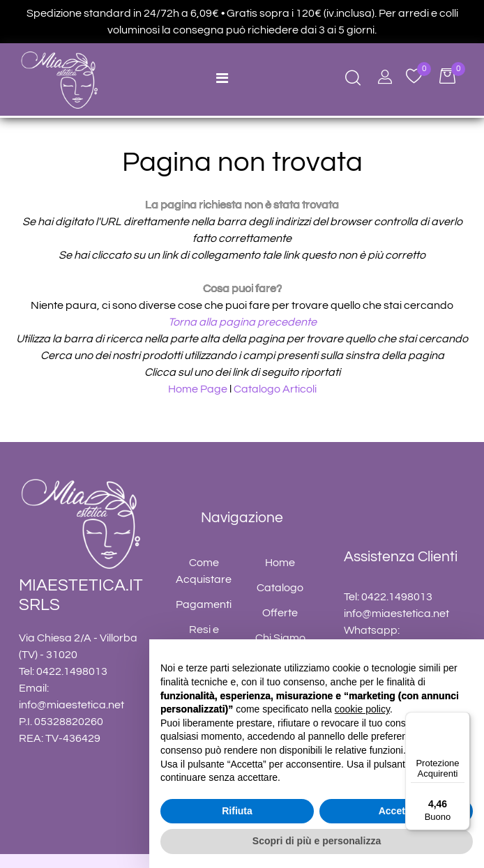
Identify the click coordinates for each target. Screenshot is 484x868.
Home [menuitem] (280, 563)
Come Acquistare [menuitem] (204, 571)
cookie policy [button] (362, 709)
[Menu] (462, 720)
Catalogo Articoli (275, 389)
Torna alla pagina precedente (242, 322)
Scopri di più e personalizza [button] (317, 841)
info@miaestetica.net (71, 705)
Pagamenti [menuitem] (204, 604)
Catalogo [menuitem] (280, 588)
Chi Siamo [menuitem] (280, 638)
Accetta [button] (396, 811)
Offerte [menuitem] (280, 613)
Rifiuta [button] (237, 811)
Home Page (199, 389)
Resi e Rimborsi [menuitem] (204, 638)
